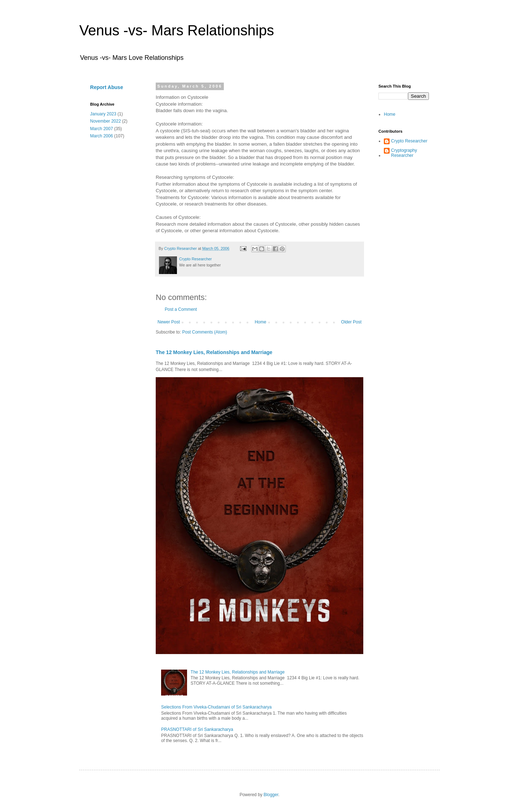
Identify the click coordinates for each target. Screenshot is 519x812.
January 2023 (103, 114)
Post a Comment (181, 309)
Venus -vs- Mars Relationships (177, 30)
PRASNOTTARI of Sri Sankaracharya (197, 729)
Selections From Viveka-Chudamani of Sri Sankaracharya (216, 707)
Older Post (351, 322)
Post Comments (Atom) (205, 332)
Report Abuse (107, 87)
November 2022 (105, 121)
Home (261, 322)
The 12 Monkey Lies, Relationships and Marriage (214, 352)
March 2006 (101, 136)
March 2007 (101, 129)
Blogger (271, 795)
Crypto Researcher (409, 141)
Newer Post (169, 322)
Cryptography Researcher (404, 153)
